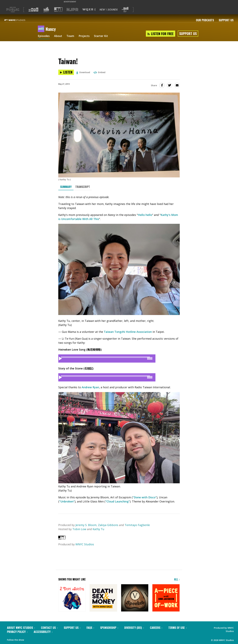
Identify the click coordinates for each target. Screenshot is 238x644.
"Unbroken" (67, 501)
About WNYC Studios (21, 628)
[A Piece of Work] (166, 598)
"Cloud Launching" (118, 501)
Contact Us (49, 628)
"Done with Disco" (145, 497)
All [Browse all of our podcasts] (177, 579)
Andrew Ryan (90, 387)
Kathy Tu (98, 529)
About (58, 36)
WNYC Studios (85, 544)
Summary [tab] (66, 187)
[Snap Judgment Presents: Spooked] (135, 598)
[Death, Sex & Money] (103, 598)
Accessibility (43, 632)
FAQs (90, 628)
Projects (84, 36)
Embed (99, 72)
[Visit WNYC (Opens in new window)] (33, 10)
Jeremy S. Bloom (86, 525)
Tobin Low (79, 529)
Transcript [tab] (83, 187)
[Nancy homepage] (42, 29)
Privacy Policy (17, 632)
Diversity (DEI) (134, 628)
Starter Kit (101, 36)
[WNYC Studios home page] (19, 20)
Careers (156, 628)
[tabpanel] (119, 349)
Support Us (226, 20)
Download (83, 72)
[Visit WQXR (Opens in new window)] (89, 10)
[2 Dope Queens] (72, 598)
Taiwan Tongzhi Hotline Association (128, 332)
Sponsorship (109, 628)
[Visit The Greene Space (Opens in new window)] (125, 10)
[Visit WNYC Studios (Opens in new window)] (58, 10)
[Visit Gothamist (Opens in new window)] (46, 10)
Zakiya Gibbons (108, 525)
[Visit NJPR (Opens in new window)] (72, 10)
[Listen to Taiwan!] (66, 72)
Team (70, 36)
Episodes (44, 36)
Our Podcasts (205, 20)
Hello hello (145, 215)
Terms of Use (178, 628)
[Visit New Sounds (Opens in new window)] (109, 10)
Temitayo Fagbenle (137, 525)
